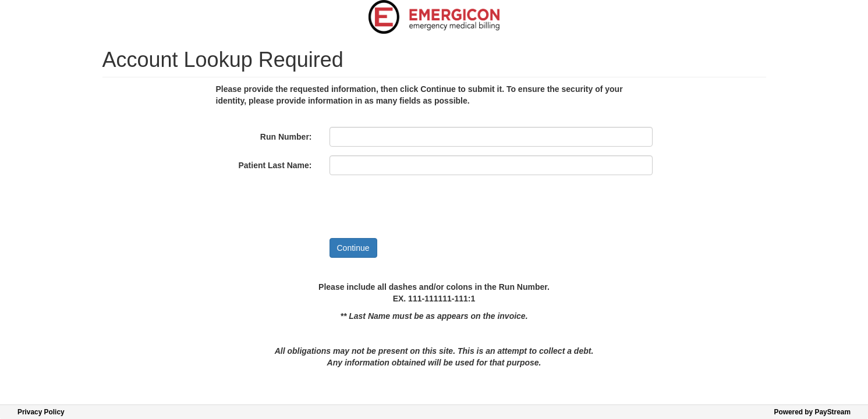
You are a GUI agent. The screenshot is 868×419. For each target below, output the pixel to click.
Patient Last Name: (275, 165)
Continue (353, 248)
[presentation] (418, 207)
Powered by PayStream (812, 412)
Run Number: (286, 137)
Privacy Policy (41, 412)
